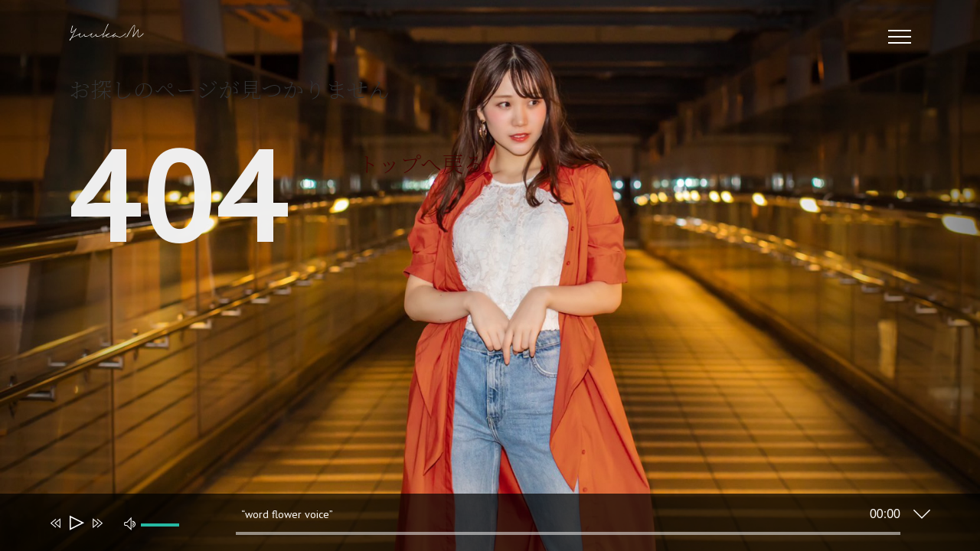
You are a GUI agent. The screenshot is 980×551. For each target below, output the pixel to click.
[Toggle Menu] (900, 37)
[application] (479, 526)
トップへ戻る (421, 163)
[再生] (75, 523)
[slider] (568, 533)
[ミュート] (130, 523)
